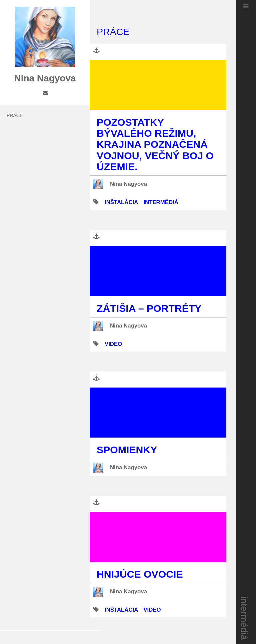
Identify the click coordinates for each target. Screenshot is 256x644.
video (113, 344)
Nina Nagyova (128, 184)
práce (15, 115)
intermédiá (244, 618)
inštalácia (121, 202)
